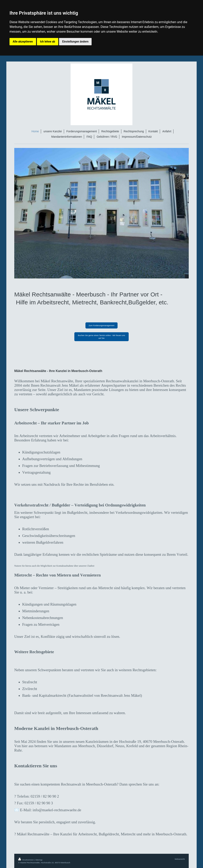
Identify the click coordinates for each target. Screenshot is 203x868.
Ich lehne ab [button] (48, 42)
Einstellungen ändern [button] (75, 42)
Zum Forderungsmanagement (101, 325)
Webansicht (180, 859)
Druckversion (26, 860)
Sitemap (39, 860)
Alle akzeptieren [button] (23, 42)
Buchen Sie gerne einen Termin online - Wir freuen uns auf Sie (101, 337)
